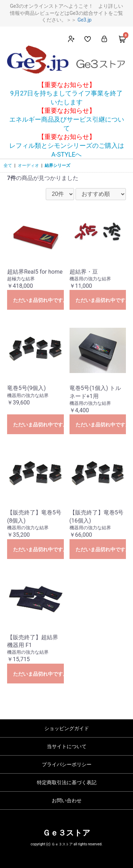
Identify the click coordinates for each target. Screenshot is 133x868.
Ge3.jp (84, 20)
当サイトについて (67, 746)
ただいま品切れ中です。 (38, 300)
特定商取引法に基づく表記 (67, 782)
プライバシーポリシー (67, 764)
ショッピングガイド (67, 728)
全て (8, 165)
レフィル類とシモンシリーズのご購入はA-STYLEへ (67, 150)
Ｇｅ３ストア (66, 833)
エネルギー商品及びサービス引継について (67, 124)
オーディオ (28, 165)
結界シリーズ (57, 165)
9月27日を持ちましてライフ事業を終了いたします (67, 98)
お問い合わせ (67, 800)
